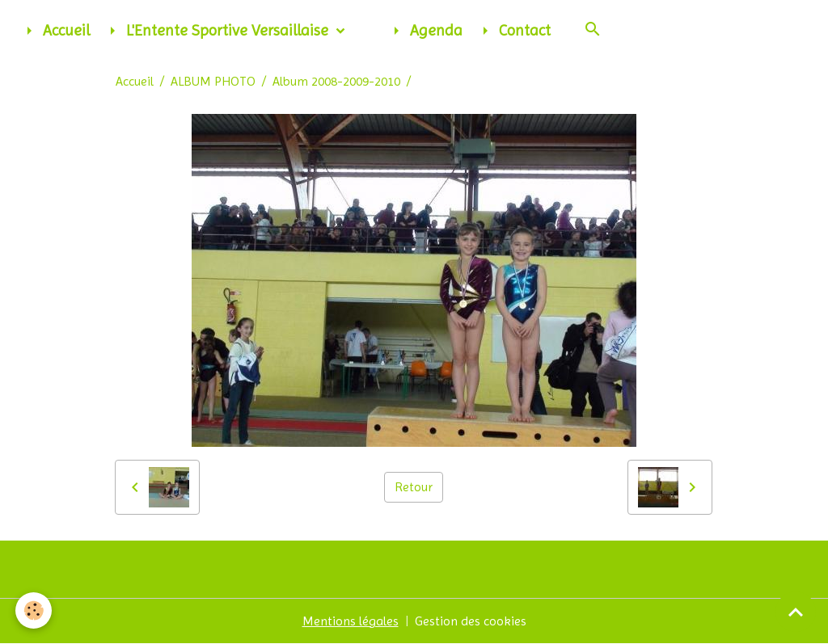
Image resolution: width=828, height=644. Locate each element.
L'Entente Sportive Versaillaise (218, 31)
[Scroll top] (796, 612)
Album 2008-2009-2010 (336, 81)
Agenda (425, 31)
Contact (513, 31)
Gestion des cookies (471, 621)
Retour (414, 487)
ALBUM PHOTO (213, 81)
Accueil (55, 31)
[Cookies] (34, 610)
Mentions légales (351, 621)
